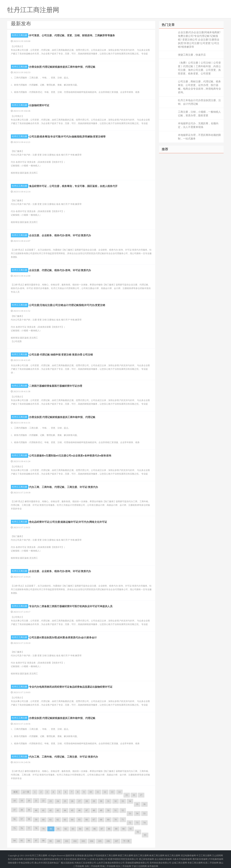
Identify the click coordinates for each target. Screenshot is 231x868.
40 (36, 810)
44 (65, 810)
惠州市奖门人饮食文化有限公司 (92, 857)
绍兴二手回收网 (123, 861)
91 (131, 829)
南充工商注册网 (173, 855)
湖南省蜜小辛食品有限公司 (21, 859)
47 (87, 810)
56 (14, 819)
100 (58, 841)
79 (43, 829)
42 (51, 810)
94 (14, 841)
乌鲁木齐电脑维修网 (182, 857)
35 (137, 804)
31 (108, 801)
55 (144, 813)
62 (58, 820)
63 (65, 820)
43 (58, 810)
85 (87, 829)
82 (66, 829)
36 (144, 804)
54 (137, 813)
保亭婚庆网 (153, 861)
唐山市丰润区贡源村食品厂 (47, 859)
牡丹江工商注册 (20, 35)
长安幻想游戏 (70, 857)
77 (29, 828)
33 (123, 801)
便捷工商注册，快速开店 (192, 55)
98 (43, 841)
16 (134, 795)
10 (91, 792)
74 (144, 823)
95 (22, 841)
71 (123, 820)
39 (29, 810)
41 (43, 810)
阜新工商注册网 (195, 859)
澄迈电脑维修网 (188, 855)
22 (43, 801)
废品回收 (89, 855)
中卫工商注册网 (204, 855)
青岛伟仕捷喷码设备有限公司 (49, 857)
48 (94, 810)
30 (101, 801)
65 (79, 820)
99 (51, 841)
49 (101, 810)
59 (36, 820)
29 (94, 801)
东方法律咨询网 (15, 857)
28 (87, 801)
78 (36, 828)
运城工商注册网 (179, 859)
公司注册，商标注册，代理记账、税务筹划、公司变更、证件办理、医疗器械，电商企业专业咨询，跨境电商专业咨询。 (199, 87)
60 (43, 820)
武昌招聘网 (29, 857)
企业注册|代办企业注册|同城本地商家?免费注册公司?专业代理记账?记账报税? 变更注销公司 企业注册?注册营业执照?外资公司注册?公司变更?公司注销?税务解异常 (199, 40)
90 (123, 829)
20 (29, 801)
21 (36, 801)
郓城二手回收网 (108, 861)
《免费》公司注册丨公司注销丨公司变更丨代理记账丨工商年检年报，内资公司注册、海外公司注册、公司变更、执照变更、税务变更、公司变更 (199, 68)
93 (145, 835)
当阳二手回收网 (92, 861)
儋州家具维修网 (200, 857)
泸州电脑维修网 (216, 857)
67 (94, 820)
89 (116, 829)
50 (108, 810)
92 (138, 832)
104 (91, 841)
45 (72, 810)
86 (95, 829)
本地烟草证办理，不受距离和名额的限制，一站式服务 (199, 137)
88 (109, 829)
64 (72, 820)
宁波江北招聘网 (139, 861)
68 (101, 820)
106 (108, 841)
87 (102, 829)
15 (127, 795)
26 (72, 801)
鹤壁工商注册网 (125, 855)
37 (14, 810)
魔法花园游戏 (67, 859)
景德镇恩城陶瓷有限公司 (137, 859)
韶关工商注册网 (141, 855)
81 (58, 829)
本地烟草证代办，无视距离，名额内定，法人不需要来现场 (198, 125)
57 (22, 819)
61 (51, 820)
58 (29, 819)
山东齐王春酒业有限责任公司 (111, 859)
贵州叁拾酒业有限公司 (160, 859)
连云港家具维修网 (163, 857)
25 (65, 801)
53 (130, 813)
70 (115, 820)
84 (80, 829)
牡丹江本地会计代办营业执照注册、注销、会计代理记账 (199, 102)
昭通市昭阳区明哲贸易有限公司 (123, 857)
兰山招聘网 (217, 855)
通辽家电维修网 (146, 857)
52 (123, 810)
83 (73, 829)
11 (98, 792)
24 (58, 801)
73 (137, 823)
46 (79, 810)
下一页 (126, 841)
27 (79, 801)
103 (83, 841)
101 (67, 841)
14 (119, 792)
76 (22, 828)
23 (51, 801)
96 (29, 841)
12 (105, 792)
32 (115, 801)
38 (22, 810)
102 (75, 841)
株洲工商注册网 (157, 855)
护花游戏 (98, 855)
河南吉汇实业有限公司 (85, 859)
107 (116, 841)
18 (14, 801)
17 (141, 795)
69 (108, 820)
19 (22, 801)
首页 (16, 792)
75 (14, 828)
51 (115, 810)
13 (112, 792)
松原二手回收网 (211, 859)
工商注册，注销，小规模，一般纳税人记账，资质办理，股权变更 (199, 114)
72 (130, 823)
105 (100, 841)
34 (130, 801)
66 (87, 820)
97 (36, 841)
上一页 (26, 792)
